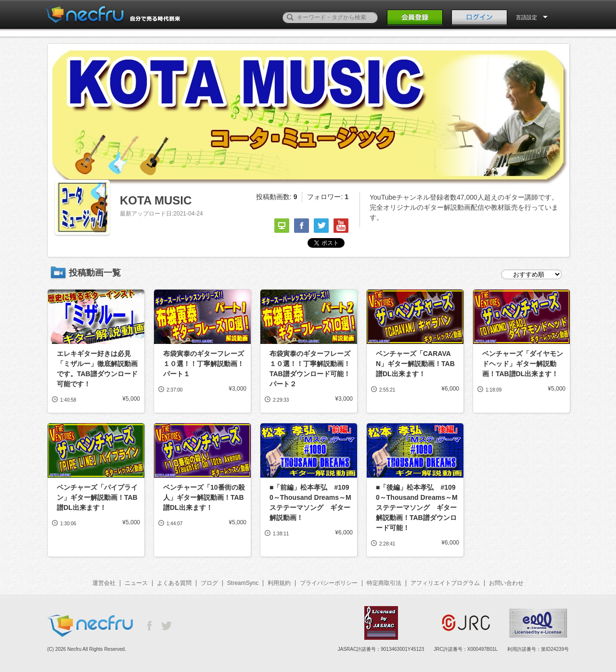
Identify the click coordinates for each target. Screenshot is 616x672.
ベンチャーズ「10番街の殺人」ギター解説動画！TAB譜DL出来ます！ (204, 497)
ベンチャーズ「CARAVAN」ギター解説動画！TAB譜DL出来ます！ (415, 364)
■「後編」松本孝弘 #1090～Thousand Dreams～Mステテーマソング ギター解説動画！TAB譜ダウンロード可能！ (417, 507)
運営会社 (104, 583)
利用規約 (279, 583)
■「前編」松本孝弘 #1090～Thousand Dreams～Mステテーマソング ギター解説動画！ (310, 502)
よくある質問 (174, 583)
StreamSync (243, 583)
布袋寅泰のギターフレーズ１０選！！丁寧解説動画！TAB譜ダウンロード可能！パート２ (310, 369)
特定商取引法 (384, 583)
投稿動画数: (277, 197)
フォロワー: (328, 197)
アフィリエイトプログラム (445, 583)
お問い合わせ (506, 583)
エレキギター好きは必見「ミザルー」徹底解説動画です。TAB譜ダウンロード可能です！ (97, 369)
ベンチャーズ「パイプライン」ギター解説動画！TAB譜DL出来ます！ (97, 497)
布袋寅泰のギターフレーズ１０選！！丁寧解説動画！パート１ (204, 364)
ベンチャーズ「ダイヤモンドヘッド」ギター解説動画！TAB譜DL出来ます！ (523, 364)
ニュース (136, 583)
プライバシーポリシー (329, 583)
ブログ (209, 583)
